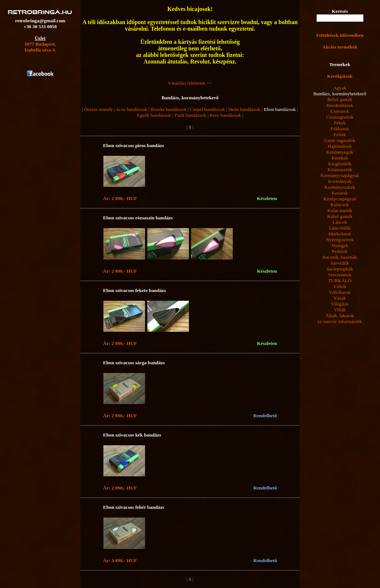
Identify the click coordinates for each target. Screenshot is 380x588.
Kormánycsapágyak (340, 175)
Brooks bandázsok (168, 109)
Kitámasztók (340, 170)
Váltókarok (340, 292)
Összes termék (98, 109)
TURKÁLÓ (340, 280)
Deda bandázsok (244, 109)
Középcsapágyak (340, 199)
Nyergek (340, 245)
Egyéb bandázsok (154, 115)
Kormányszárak (340, 187)
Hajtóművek (340, 146)
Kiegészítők (340, 164)
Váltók (340, 286)
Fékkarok (340, 129)
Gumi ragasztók (340, 140)
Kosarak (340, 193)
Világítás (340, 304)
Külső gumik (340, 216)
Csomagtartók (340, 117)
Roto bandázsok (225, 115)
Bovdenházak (340, 105)
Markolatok (340, 234)
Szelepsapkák (340, 269)
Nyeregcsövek (340, 240)
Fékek (340, 123)
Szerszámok (340, 275)
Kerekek (340, 158)
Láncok (340, 222)
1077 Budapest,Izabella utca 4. (40, 47)
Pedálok (340, 251)
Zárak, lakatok (340, 316)
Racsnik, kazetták (340, 257)
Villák (340, 310)
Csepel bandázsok (208, 109)
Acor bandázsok (131, 109)
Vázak (340, 298)
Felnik (340, 134)
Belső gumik (340, 99)
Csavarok (340, 111)
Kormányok (340, 181)
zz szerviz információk (340, 321)
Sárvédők (340, 263)
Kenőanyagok (340, 152)
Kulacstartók (340, 210)
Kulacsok (340, 205)
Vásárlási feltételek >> (190, 83)
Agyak (340, 88)
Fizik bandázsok (191, 115)
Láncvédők (340, 228)
